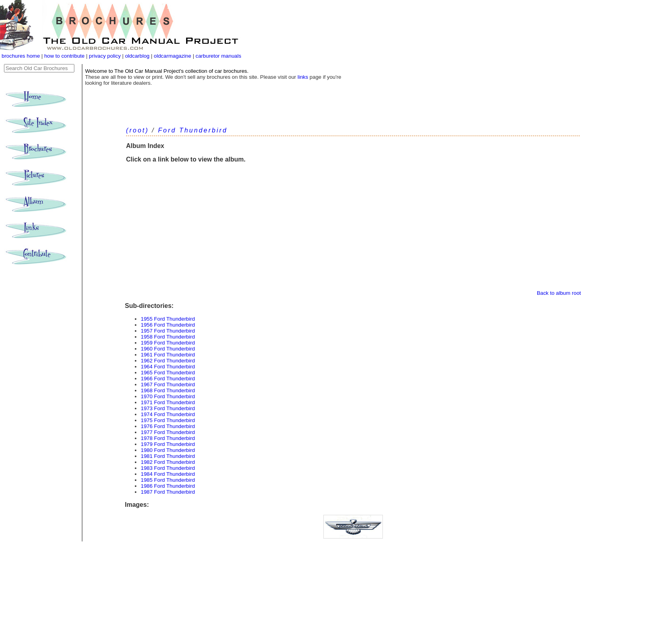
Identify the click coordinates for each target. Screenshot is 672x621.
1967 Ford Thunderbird (168, 384)
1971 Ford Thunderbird (168, 402)
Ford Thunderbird (193, 130)
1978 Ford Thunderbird (168, 438)
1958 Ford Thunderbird (168, 337)
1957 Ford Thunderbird (168, 331)
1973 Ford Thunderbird (168, 408)
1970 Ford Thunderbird (168, 396)
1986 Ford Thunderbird (168, 486)
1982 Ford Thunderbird (168, 462)
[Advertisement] (353, 230)
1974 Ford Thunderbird (168, 414)
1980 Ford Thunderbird (168, 450)
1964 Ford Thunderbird (168, 367)
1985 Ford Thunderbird (168, 480)
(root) (137, 130)
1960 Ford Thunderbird (168, 349)
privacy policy (106, 56)
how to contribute (64, 56)
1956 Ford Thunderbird (168, 325)
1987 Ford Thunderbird (168, 492)
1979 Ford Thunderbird (168, 444)
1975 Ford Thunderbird (168, 420)
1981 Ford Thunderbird (168, 456)
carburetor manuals (218, 56)
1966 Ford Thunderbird (168, 379)
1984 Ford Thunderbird (168, 474)
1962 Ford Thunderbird (168, 361)
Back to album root (559, 293)
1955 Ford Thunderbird (168, 319)
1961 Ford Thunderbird (168, 355)
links (303, 77)
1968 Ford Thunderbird (168, 390)
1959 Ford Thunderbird (168, 343)
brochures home (21, 56)
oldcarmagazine (173, 56)
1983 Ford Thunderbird (168, 468)
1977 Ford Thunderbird (168, 432)
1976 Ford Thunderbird (168, 426)
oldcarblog (137, 56)
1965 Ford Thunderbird (168, 373)
